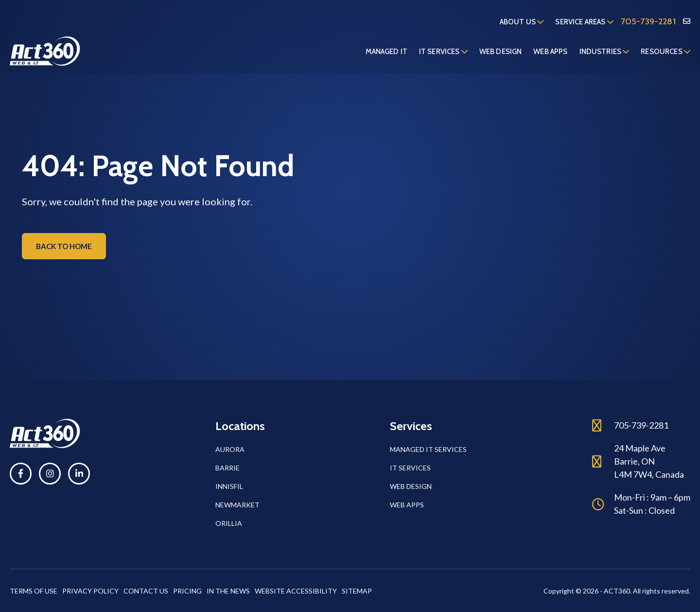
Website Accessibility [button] (296, 591)
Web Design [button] (411, 486)
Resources (665, 52)
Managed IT (386, 52)
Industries (604, 52)
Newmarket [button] (237, 505)
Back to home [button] (64, 246)
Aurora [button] (230, 449)
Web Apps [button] (407, 505)
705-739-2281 (648, 21)
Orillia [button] (229, 523)
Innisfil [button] (229, 486)
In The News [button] (228, 591)
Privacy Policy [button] (90, 591)
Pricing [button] (187, 591)
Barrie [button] (227, 468)
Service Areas (584, 22)
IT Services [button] (410, 468)
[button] (21, 474)
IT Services (443, 52)
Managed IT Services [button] (428, 449)
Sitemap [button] (357, 591)
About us (522, 22)
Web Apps (550, 52)
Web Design (501, 52)
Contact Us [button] (146, 591)
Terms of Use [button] (34, 591)
